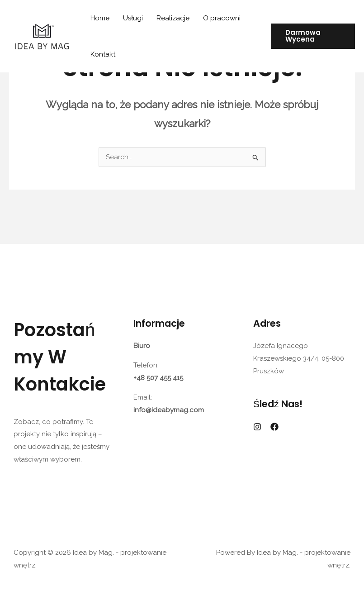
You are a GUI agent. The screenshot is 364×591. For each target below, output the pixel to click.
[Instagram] (257, 427)
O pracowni (222, 18)
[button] (313, 36)
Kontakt (103, 54)
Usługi (133, 18)
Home (100, 18)
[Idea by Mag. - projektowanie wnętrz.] (42, 36)
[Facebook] (274, 427)
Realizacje (173, 18)
